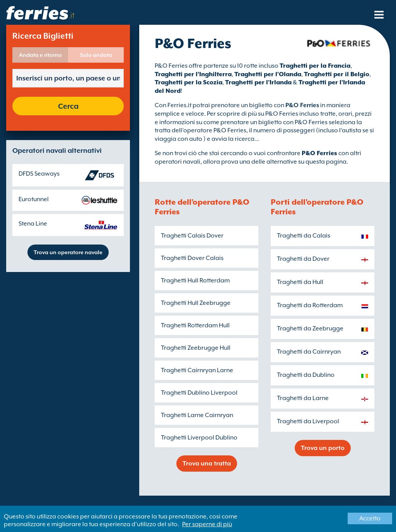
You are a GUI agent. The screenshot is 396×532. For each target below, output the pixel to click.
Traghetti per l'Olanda (268, 74)
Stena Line (33, 224)
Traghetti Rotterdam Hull (195, 325)
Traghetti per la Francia (315, 66)
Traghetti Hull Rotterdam (195, 281)
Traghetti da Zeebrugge (310, 328)
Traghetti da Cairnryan (309, 352)
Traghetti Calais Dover (192, 236)
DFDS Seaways (39, 174)
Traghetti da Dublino (306, 375)
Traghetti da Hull (300, 282)
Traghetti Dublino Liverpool (199, 393)
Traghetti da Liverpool (308, 421)
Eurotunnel (34, 199)
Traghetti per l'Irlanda (258, 82)
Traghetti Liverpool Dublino (199, 438)
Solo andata (96, 55)
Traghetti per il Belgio (337, 74)
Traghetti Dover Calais (192, 258)
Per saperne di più (207, 524)
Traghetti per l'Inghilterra (193, 74)
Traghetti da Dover (303, 259)
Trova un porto (323, 448)
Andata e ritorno (40, 55)
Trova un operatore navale (68, 252)
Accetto (370, 518)
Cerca (68, 106)
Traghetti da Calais (304, 236)
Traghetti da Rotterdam (310, 305)
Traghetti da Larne (303, 398)
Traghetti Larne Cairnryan (197, 415)
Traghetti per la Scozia (189, 82)
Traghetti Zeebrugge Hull (196, 348)
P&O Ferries (319, 153)
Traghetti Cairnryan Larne (197, 370)
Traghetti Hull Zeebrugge (196, 303)
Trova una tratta (207, 464)
